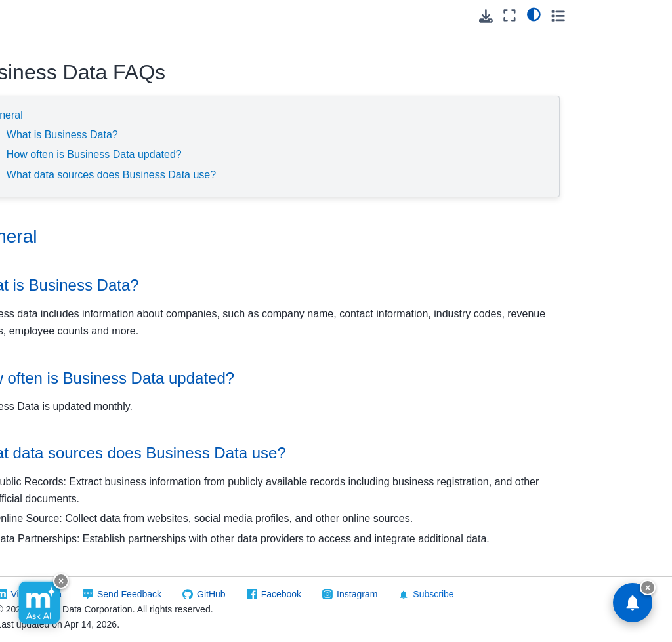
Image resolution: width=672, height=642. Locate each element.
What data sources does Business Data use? (295, 175)
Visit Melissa (184, 594)
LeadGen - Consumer (50, 458)
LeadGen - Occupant (50, 495)
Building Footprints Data (60, 58)
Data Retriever (58, 315)
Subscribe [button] (574, 594)
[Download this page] (577, 16)
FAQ (48, 128)
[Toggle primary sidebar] (157, 15)
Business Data (60, 87)
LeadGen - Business (50, 422)
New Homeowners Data (66, 568)
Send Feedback (277, 594)
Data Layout (64, 107)
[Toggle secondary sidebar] (649, 15)
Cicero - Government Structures (53, 237)
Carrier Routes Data (58, 193)
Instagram (505, 594)
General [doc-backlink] (188, 236)
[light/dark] (625, 14)
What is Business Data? (246, 135)
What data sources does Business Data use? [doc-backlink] (313, 453)
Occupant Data (59, 617)
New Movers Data (65, 596)
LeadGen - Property (50, 531)
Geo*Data (48, 357)
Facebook (429, 594)
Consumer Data (61, 294)
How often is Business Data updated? (278, 154)
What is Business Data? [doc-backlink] (239, 285)
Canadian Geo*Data (48, 157)
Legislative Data (61, 273)
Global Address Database (60, 386)
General (188, 115)
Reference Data (52, 29)
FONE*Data (52, 336)
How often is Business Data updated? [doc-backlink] (287, 378)
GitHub (359, 594)
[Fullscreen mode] (601, 15)
